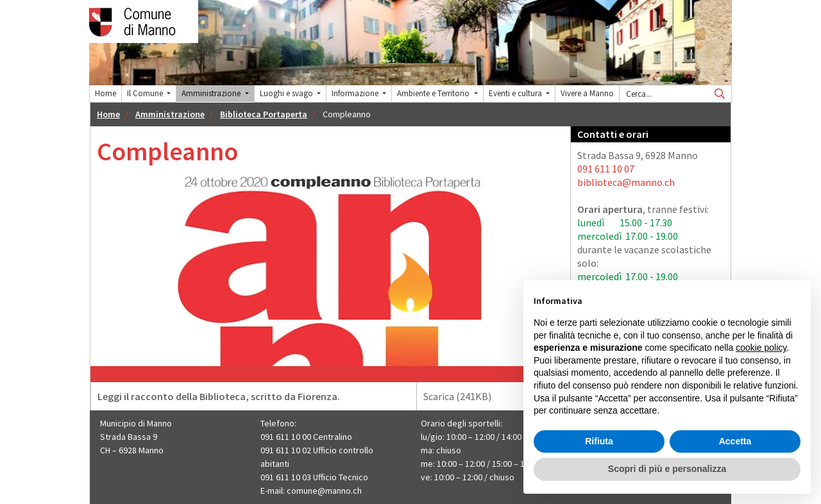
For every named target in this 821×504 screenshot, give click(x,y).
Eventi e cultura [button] (516, 93)
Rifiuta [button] (599, 441)
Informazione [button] (356, 93)
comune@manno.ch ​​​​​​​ (325, 491)
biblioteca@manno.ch (626, 182)
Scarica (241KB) (493, 396)
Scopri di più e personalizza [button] (667, 469)
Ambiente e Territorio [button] (434, 93)
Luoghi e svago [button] (287, 93)
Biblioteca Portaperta (264, 114)
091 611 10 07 (606, 169)
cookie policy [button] (761, 348)
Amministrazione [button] (212, 93)
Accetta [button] (735, 441)
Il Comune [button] (146, 93)
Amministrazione (170, 114)
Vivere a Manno (587, 93)
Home (106, 93)
